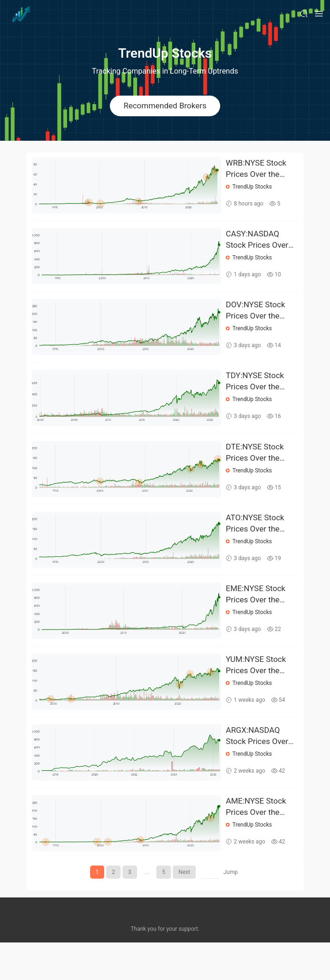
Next (184, 910)
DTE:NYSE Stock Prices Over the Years (255, 469)
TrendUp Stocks (253, 187)
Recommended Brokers (165, 106)
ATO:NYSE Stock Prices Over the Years (255, 544)
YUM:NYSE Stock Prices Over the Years (256, 694)
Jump (231, 910)
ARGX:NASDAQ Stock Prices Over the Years (257, 769)
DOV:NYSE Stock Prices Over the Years (256, 319)
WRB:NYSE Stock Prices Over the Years (257, 169)
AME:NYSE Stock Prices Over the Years (256, 844)
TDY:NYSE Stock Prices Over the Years (255, 394)
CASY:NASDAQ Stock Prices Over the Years (257, 244)
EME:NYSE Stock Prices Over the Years (256, 619)
